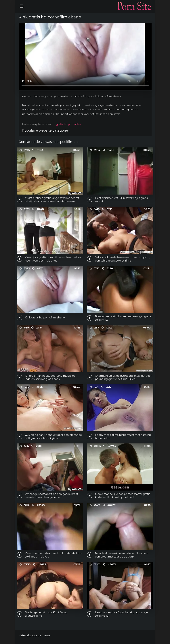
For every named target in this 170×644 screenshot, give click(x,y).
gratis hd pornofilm (68, 124)
